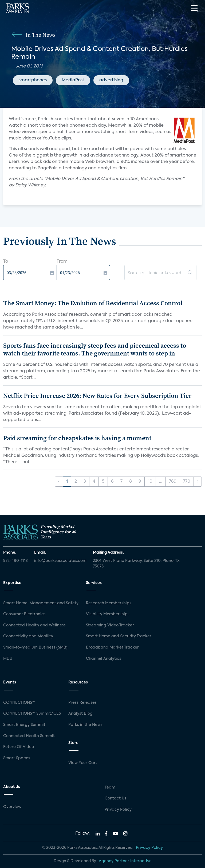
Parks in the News (85, 725)
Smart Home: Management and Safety (41, 603)
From (62, 262)
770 (187, 482)
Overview (12, 807)
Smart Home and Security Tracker (119, 636)
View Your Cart (83, 763)
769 (173, 482)
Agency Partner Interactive (125, 861)
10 (150, 482)
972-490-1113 (15, 561)
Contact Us (115, 798)
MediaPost (73, 80)
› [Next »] (198, 482)
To (6, 262)
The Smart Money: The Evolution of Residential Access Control (93, 303)
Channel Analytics (104, 659)
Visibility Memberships (108, 614)
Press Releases (82, 703)
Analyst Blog (80, 714)
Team (110, 787)
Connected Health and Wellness (34, 625)
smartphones (33, 80)
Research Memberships (109, 603)
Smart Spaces (17, 758)
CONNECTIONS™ (19, 703)
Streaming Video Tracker (110, 625)
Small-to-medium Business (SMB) (35, 647)
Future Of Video (19, 747)
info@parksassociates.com (60, 561)
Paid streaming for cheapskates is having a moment (77, 438)
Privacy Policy (118, 810)
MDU (8, 659)
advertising (111, 80)
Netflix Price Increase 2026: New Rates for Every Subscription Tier (97, 396)
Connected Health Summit (29, 736)
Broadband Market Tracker (112, 647)
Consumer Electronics (24, 614)
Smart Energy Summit (24, 725)
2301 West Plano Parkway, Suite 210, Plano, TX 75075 (136, 564)
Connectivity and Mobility (28, 636)
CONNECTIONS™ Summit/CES (32, 714)
